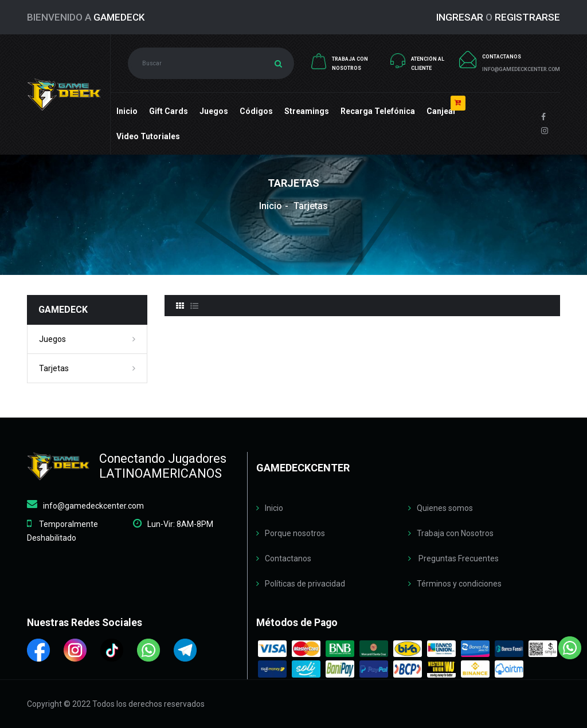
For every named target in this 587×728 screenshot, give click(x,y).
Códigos (256, 111)
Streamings (307, 111)
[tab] (180, 306)
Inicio (127, 111)
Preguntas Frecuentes (458, 558)
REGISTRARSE (527, 17)
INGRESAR (460, 17)
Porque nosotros (295, 533)
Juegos (214, 111)
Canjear (441, 111)
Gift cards (169, 111)
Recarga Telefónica (378, 111)
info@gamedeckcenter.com (93, 506)
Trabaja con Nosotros (455, 533)
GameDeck (119, 17)
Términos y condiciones (459, 584)
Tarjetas (54, 368)
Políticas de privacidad (305, 584)
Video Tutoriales (148, 136)
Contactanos (288, 558)
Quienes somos (445, 508)
